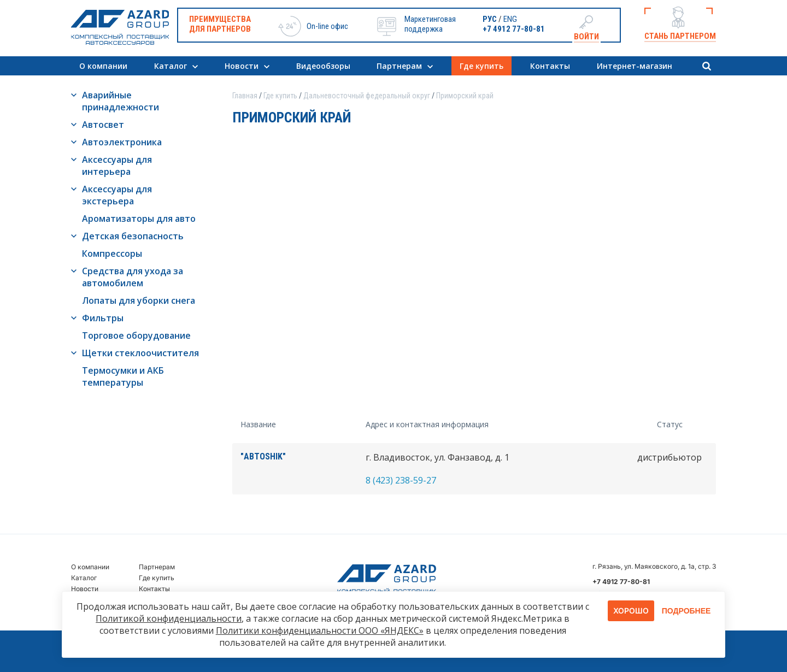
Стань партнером (680, 36)
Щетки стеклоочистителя (140, 353)
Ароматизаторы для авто (139, 219)
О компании (103, 66)
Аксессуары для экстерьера (117, 195)
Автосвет (103, 125)
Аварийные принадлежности (121, 101)
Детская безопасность (133, 236)
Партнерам (399, 66)
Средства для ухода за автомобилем (133, 277)
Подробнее (686, 611)
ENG (510, 19)
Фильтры (103, 318)
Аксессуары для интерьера (117, 166)
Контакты (550, 66)
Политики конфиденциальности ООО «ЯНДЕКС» (320, 630)
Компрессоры (112, 254)
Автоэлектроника (122, 142)
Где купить (481, 66)
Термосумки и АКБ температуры (123, 376)
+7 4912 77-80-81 (514, 29)
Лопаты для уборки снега (139, 300)
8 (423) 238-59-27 (401, 480)
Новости (242, 66)
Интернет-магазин (635, 66)
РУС (490, 19)
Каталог (171, 66)
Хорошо (631, 611)
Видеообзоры (323, 66)
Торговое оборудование (136, 335)
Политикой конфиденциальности (169, 618)
